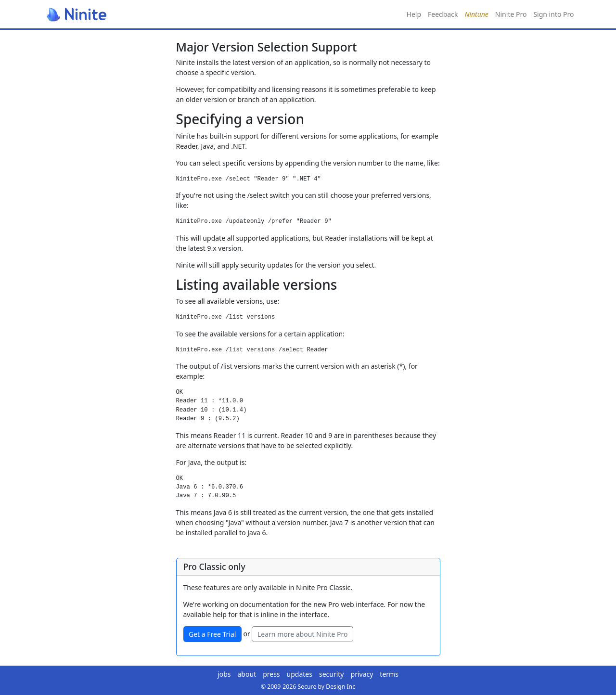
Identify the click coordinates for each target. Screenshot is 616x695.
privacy (362, 674)
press (271, 674)
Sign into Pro (553, 14)
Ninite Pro (511, 14)
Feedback (443, 14)
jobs (224, 674)
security (332, 674)
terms (389, 674)
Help (414, 14)
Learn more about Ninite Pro (303, 634)
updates (300, 674)
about (247, 674)
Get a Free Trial (212, 634)
